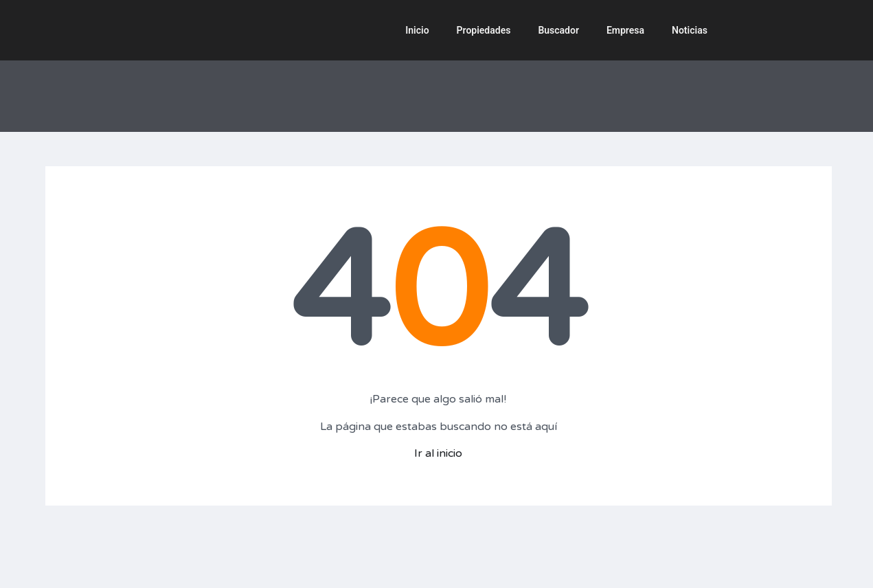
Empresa (625, 30)
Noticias (690, 30)
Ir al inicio (438, 453)
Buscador (558, 30)
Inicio (417, 30)
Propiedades (484, 30)
